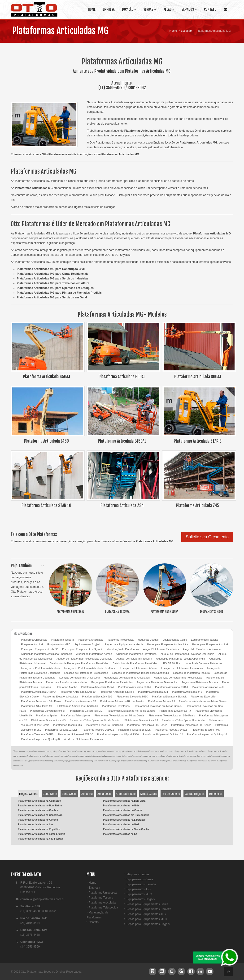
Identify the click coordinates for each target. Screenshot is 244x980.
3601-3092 (137, 88)
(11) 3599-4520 (111, 88)
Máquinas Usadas (148, 640)
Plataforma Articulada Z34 (153, 692)
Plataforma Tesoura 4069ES (37, 734)
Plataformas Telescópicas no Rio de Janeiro (95, 720)
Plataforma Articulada (90, 640)
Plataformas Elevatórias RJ (175, 711)
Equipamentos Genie (175, 640)
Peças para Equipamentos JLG (210, 644)
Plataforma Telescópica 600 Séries (147, 725)
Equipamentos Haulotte (205, 640)
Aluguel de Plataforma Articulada (202, 649)
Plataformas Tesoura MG (68, 725)
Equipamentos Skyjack (88, 644)
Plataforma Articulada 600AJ (135, 687)
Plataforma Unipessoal (34, 640)
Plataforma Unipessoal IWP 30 (75, 734)
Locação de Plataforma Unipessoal (80, 678)
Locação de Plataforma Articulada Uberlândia (90, 668)
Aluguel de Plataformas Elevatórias (136, 654)
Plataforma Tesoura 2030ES (98, 730)
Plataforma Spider (47, 715)
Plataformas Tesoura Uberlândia (104, 725)
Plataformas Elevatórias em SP (48, 711)
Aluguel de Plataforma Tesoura (134, 659)
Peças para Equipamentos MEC (40, 649)
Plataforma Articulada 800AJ (172, 687)
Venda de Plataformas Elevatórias (83, 739)
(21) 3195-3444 (30, 923)
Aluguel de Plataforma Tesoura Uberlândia (180, 659)
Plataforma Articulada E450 (208, 687)
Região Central (29, 794)
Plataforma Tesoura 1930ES (61, 730)
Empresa (109, 9)
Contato (210, 9)
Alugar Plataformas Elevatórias (161, 649)
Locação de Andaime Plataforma (203, 663)
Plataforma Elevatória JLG (97, 697)
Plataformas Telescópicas (76, 715)
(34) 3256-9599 (30, 947)
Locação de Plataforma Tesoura (191, 673)
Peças (169, 9)
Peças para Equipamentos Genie (124, 644)
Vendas (150, 9)
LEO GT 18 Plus (171, 663)
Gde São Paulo (126, 794)
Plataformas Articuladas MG (60, 31)
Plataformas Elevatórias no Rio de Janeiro (131, 711)
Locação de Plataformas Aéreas (139, 668)
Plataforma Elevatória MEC (132, 697)
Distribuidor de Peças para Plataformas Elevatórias (79, 663)
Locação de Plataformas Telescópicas (86, 673)
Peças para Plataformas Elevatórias (112, 682)
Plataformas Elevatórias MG (86, 711)
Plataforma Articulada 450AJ (98, 687)
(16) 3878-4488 (30, 935)
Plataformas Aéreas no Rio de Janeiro (122, 701)
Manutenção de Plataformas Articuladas (127, 678)
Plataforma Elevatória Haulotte (60, 697)
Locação (129, 9)
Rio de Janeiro (171, 794)
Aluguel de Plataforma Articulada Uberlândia (47, 654)
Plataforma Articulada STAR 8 (117, 692)
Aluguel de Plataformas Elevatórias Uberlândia (187, 654)
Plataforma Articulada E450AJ (38, 692)
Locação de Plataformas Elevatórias (182, 668)
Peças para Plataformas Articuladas (67, 682)
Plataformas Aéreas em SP (81, 701)
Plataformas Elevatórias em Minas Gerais (157, 706)
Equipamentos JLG (32, 644)
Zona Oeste (69, 794)
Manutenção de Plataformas (123, 649)
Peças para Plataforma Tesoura (200, 682)
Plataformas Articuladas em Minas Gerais (203, 701)
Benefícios (216, 794)
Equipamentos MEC (59, 644)
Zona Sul (87, 794)
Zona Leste (105, 794)
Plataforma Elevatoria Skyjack (169, 697)
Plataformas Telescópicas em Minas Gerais (120, 715)
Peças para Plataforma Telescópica (157, 682)
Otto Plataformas (31, 972)
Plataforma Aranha (66, 687)
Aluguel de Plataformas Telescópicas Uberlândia (84, 659)
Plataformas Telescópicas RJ (141, 720)
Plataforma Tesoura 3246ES (171, 730)
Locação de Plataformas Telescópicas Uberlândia (141, 673)
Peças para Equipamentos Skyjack (82, 649)
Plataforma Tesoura (63, 640)
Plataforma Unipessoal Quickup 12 (163, 734)
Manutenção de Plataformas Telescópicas (178, 678)
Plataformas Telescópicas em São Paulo (172, 715)
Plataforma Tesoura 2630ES (135, 730)
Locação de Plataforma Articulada (41, 668)
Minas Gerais (149, 794)
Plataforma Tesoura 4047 (206, 730)
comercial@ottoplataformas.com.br (42, 899)
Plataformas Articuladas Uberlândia (78, 706)
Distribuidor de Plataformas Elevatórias (135, 663)
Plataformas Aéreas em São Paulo (41, 701)
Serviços (189, 9)
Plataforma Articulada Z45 (187, 692)
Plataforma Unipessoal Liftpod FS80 (118, 734)
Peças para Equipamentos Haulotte (168, 644)
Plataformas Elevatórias (116, 706)
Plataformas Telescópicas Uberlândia (183, 720)
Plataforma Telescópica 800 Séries (191, 725)
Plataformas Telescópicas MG (48, 720)
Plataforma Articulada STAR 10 (77, 692)
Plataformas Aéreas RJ (162, 701)
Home (92, 9)
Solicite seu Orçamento (207, 537)
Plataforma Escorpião (203, 697)
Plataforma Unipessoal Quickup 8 (40, 739)
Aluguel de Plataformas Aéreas (94, 654)
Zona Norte (50, 794)
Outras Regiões (194, 794)
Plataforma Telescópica (120, 640)
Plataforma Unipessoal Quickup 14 (207, 734)
